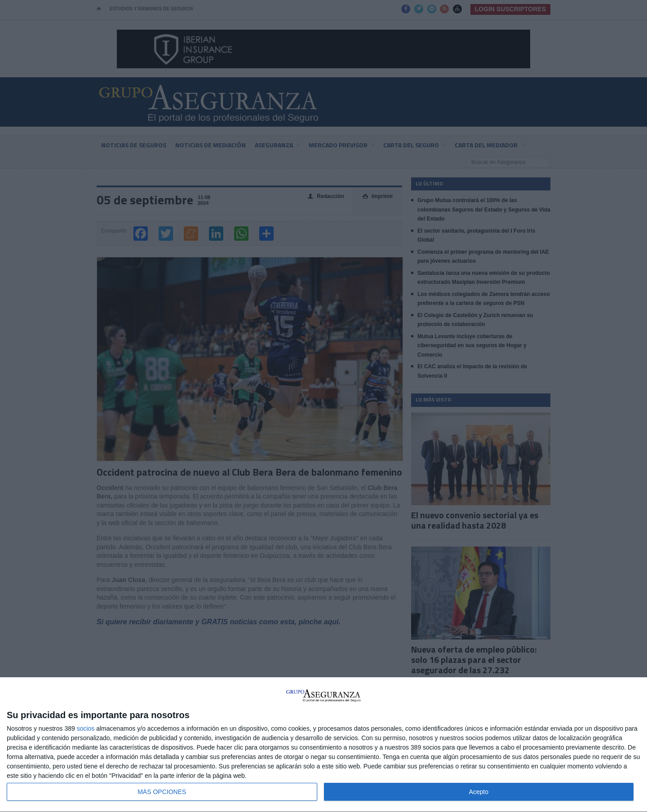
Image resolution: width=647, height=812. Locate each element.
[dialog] (323, 745)
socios (86, 728)
